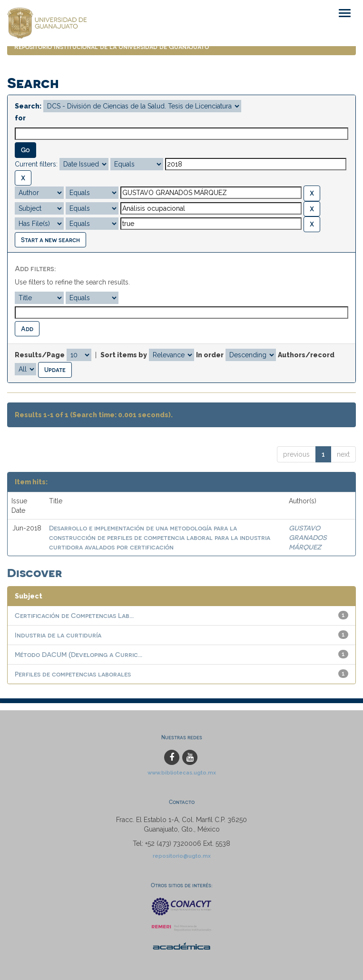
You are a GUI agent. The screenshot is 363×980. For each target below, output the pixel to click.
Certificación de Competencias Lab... (74, 615)
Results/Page (40, 355)
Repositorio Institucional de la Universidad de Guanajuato (112, 46)
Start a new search (50, 240)
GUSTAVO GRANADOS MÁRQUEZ (308, 537)
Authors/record (306, 355)
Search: (28, 106)
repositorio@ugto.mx (182, 856)
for (20, 118)
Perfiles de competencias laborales (73, 674)
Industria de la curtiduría (58, 635)
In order (210, 355)
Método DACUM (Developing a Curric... (78, 654)
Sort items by (124, 355)
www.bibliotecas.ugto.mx (182, 773)
